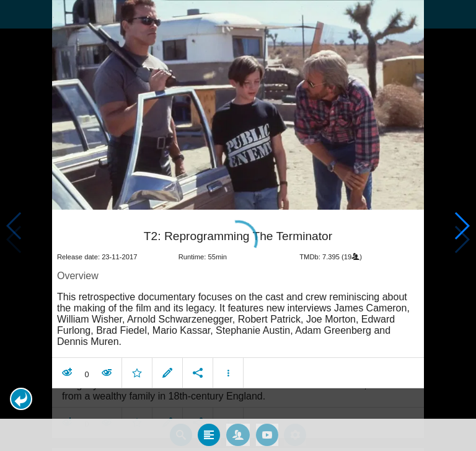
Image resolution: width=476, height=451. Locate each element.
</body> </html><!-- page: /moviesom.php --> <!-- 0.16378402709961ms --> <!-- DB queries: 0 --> (238, 225)
